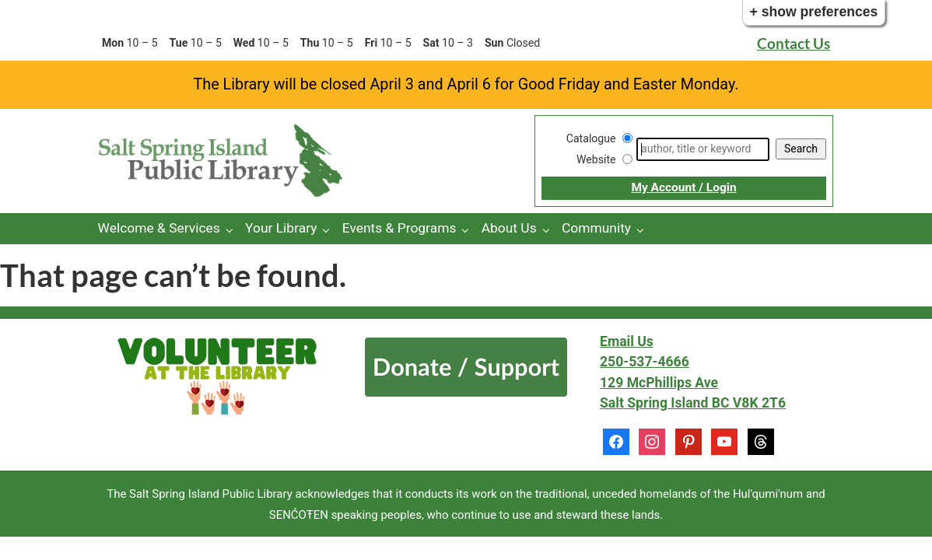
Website (596, 159)
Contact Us (794, 43)
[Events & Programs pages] (469, 229)
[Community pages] (644, 229)
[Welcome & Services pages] (233, 229)
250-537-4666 (645, 362)
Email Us (627, 341)
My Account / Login (683, 187)
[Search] (703, 149)
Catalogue (591, 138)
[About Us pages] (550, 229)
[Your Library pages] (329, 229)
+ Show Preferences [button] (814, 12)
